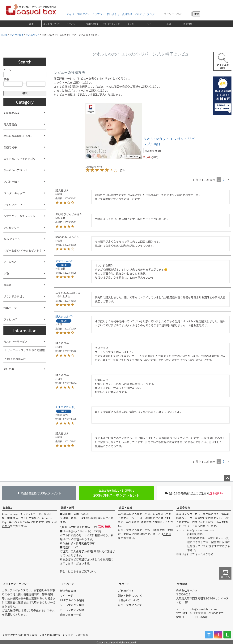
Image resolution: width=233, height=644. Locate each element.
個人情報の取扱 (51, 635)
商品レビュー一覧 (71, 615)
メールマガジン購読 (72, 605)
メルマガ (139, 14)
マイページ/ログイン (78, 14)
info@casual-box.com (201, 530)
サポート (124, 584)
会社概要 (182, 584)
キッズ (131, 24)
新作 (31, 24)
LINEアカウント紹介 (72, 600)
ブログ (151, 14)
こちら (6, 526)
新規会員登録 (68, 591)
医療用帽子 (189, 24)
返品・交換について (130, 605)
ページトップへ (227, 478)
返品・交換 (125, 507)
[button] (228, 180)
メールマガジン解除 (72, 610)
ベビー (150, 24)
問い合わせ (113, 14)
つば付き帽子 (92, 24)
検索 (196, 14)
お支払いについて (129, 600)
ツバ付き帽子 (17, 35)
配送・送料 (67, 507)
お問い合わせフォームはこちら (195, 554)
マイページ (67, 584)
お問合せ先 (184, 507)
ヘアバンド (72, 24)
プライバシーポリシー (16, 584)
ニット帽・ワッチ (52, 24)
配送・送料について (130, 595)
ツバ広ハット (33, 35)
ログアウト (98, 14)
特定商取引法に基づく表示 (21, 635)
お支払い (8, 507)
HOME (4, 35)
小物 (169, 24)
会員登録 (127, 14)
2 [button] (223, 180)
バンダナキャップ (111, 24)
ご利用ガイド (126, 591)
